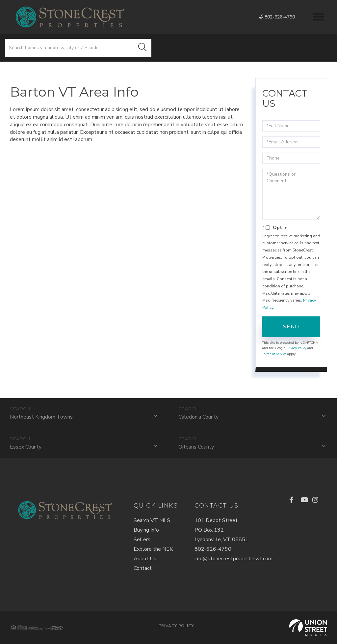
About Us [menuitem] (145, 559)
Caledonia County (198, 417)
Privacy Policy (296, 348)
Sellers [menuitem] (142, 540)
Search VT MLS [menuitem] (152, 520)
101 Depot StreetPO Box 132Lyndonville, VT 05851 (221, 530)
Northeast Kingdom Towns (41, 417)
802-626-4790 (277, 17)
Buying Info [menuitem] (146, 530)
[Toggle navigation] (318, 17)
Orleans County (196, 447)
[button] (143, 48)
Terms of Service (274, 354)
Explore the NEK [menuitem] (153, 549)
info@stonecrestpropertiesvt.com (233, 559)
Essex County (26, 447)
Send (291, 327)
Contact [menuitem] (143, 568)
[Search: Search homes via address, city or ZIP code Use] (69, 48)
